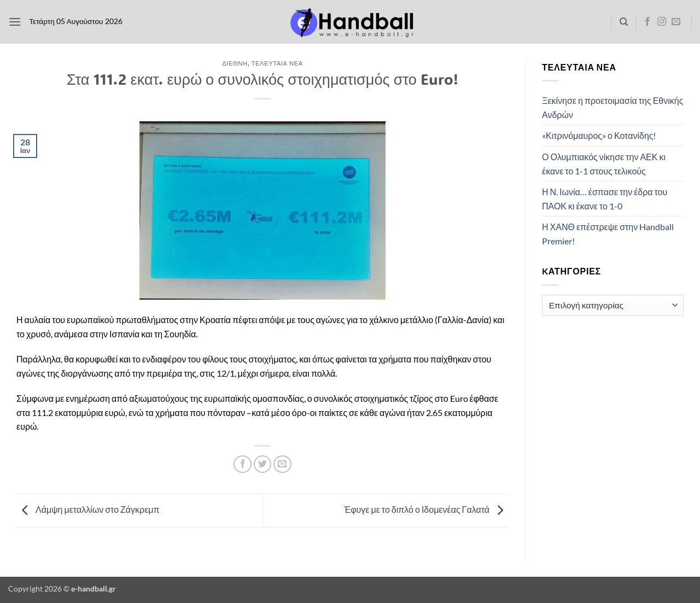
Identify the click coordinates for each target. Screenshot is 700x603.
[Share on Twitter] (263, 464)
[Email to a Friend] (282, 464)
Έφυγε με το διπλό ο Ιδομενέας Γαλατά (426, 509)
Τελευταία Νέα (277, 63)
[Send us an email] (676, 22)
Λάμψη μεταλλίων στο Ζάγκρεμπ (88, 509)
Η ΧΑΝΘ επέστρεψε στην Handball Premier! (608, 234)
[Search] (624, 22)
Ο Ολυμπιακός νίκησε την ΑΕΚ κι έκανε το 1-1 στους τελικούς (604, 164)
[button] (15, 22)
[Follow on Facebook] (647, 22)
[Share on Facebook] (243, 464)
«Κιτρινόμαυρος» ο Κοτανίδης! (599, 135)
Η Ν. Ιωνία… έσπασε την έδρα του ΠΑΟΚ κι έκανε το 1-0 (605, 199)
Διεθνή (235, 63)
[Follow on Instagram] (662, 22)
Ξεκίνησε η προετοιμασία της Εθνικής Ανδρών (612, 107)
